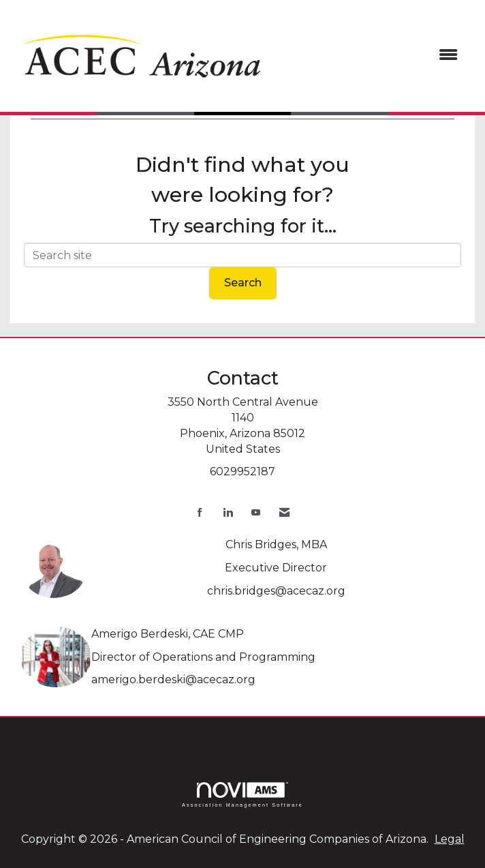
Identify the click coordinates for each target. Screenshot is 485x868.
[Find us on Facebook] (200, 512)
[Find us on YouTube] (256, 512)
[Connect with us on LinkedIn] (228, 512)
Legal (450, 839)
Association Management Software (242, 795)
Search (243, 283)
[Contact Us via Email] (284, 512)
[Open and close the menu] (372, 56)
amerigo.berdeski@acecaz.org (173, 679)
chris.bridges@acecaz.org (276, 591)
